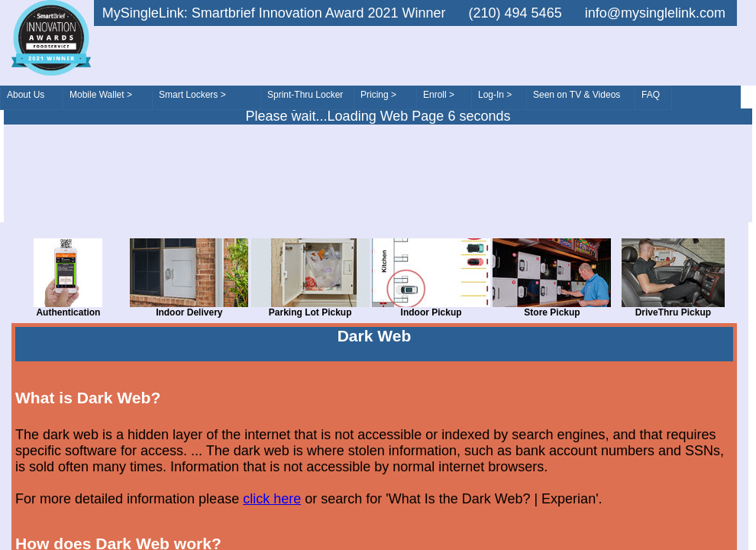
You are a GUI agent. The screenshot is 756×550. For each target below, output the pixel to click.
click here (272, 499)
